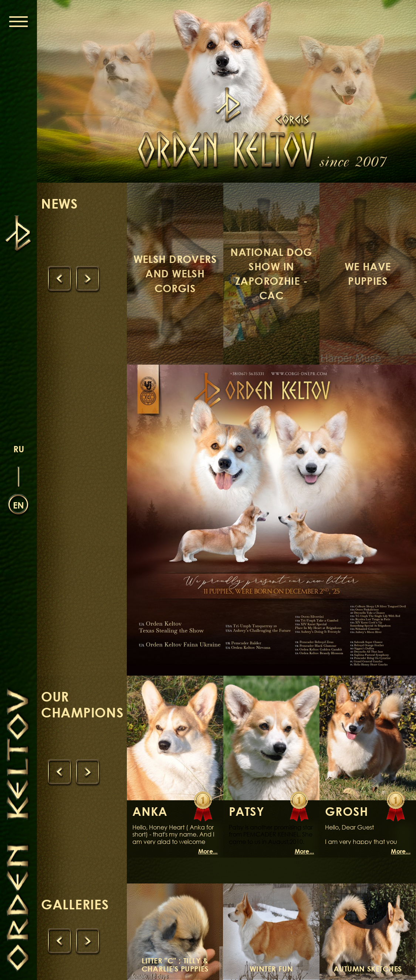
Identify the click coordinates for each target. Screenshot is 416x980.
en (18, 505)
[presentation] (60, 279)
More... (208, 851)
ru (19, 449)
